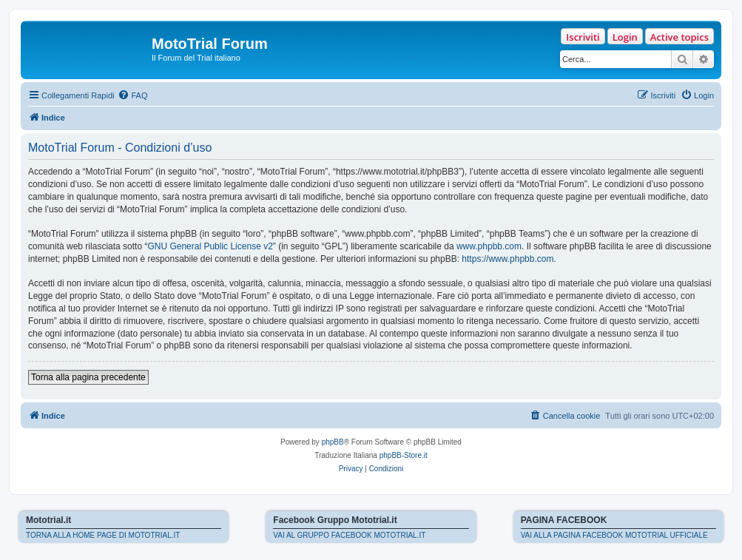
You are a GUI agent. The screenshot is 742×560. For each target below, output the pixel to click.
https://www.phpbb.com (507, 259)
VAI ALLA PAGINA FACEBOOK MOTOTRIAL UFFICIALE (614, 535)
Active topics (679, 37)
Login (625, 37)
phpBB (333, 442)
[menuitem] (132, 95)
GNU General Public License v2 (210, 246)
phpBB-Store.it (404, 455)
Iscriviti (583, 37)
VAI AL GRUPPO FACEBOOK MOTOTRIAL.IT (349, 535)
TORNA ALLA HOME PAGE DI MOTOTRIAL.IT (103, 535)
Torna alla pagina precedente (88, 377)
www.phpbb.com (489, 246)
